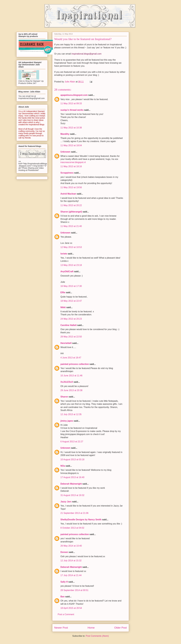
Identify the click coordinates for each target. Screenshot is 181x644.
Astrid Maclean (68, 194)
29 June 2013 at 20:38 (71, 390)
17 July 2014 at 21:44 (71, 575)
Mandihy (65, 134)
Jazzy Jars (66, 502)
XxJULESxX (67, 382)
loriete (64, 254)
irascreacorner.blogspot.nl (73, 162)
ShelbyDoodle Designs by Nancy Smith (81, 520)
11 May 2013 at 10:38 (71, 128)
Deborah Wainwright (71, 484)
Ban (63, 597)
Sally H (64, 582)
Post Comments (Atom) (97, 636)
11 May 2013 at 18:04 (71, 145)
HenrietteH (66, 343)
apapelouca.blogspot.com (74, 95)
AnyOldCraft (67, 271)
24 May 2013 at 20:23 (71, 319)
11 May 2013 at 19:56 (71, 187)
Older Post (121, 628)
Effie (63, 292)
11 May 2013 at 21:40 (71, 226)
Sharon (64, 397)
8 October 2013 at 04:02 (72, 528)
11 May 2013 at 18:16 (71, 166)
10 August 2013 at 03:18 (72, 459)
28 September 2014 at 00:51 (75, 590)
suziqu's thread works (72, 110)
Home (91, 628)
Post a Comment (66, 614)
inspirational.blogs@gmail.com (87, 54)
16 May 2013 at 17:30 (71, 286)
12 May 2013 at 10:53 (71, 247)
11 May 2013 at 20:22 (71, 205)
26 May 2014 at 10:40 (71, 546)
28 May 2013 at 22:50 (71, 337)
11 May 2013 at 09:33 (71, 103)
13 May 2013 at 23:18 (71, 265)
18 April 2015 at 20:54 (71, 608)
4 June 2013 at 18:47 (71, 358)
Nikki (63, 307)
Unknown (65, 152)
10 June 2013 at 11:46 (71, 376)
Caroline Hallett (69, 325)
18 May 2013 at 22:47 (71, 301)
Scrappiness (67, 173)
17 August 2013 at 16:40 (72, 477)
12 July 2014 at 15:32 (71, 561)
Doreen (64, 552)
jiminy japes (67, 421)
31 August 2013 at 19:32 (72, 495)
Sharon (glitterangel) (71, 212)
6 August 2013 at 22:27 (72, 442)
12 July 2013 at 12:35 (71, 414)
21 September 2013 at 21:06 (75, 513)
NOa (63, 466)
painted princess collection (75, 364)
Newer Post (61, 628)
